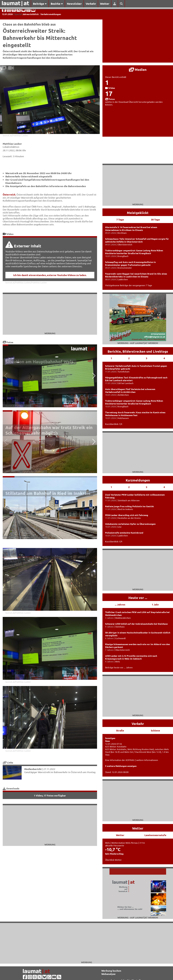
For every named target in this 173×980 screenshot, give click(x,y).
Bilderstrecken (134, 351)
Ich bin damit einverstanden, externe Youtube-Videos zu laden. (50, 275)
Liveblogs (160, 351)
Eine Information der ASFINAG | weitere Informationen (132, 760)
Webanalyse (108, 974)
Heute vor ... (138, 598)
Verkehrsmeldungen (51, 14)
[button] (94, 376)
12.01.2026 (7, 14)
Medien (138, 70)
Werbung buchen (111, 971)
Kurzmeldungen (138, 480)
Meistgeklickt (138, 213)
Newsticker (74, 4)
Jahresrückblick (31, 14)
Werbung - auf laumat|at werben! (138, 343)
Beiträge (40, 4)
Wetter (105, 4)
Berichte (114, 351)
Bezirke (57, 4)
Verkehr (91, 4)
